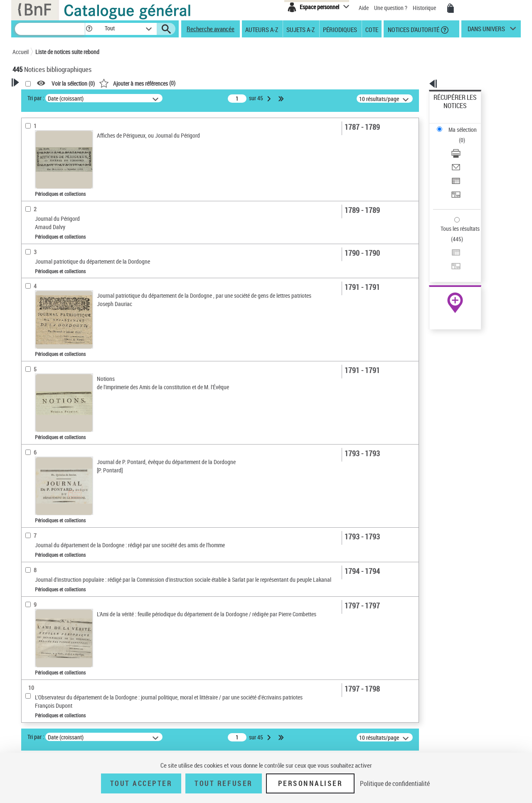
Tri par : (143, 98)
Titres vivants (41, 308)
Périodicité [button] (35, 232)
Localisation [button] (37, 321)
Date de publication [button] (46, 362)
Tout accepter (141, 783)
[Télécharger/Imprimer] (466, 125)
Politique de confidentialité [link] (395, 783)
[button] (89, 29)
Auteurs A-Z (262, 29)
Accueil (21, 52)
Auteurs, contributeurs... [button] (52, 335)
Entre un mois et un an (53, 258)
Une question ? (391, 8)
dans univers (486, 31)
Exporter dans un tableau (464, 145)
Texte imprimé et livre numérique (63, 207)
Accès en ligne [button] (39, 168)
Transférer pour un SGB (462, 155)
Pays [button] (27, 404)
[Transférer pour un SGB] (466, 155)
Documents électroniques (53, 220)
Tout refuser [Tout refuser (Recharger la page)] (223, 783)
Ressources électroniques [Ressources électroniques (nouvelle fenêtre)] (451, 263)
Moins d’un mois (46, 245)
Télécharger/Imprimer (459, 125)
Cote (372, 29)
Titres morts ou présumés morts (63, 295)
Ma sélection (449, 110)
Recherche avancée (211, 29)
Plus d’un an (40, 270)
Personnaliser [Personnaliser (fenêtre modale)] (310, 783)
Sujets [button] (29, 376)
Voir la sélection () (180, 83)
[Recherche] (50, 29)
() (244, 83)
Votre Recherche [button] (47, 96)
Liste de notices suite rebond (67, 52)
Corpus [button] (30, 390)
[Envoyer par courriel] (466, 135)
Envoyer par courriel (458, 135)
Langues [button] (32, 348)
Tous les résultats (455, 178)
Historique (425, 8)
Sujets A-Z (300, 29)
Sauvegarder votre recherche (64, 137)
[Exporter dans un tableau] (466, 145)
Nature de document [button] (47, 182)
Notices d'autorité (413, 29)
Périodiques (340, 29)
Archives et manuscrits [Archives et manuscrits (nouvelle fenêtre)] (448, 254)
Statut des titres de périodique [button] (60, 283)
